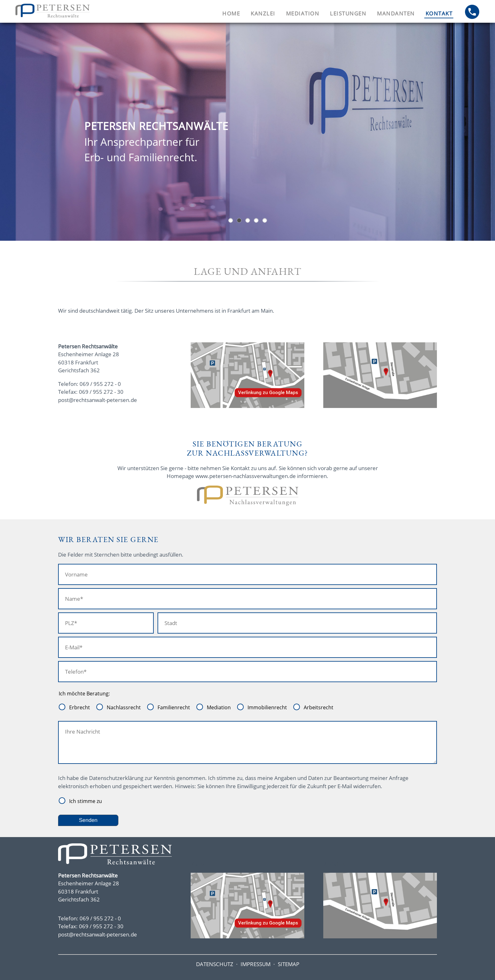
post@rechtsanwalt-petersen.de (98, 400)
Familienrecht (174, 707)
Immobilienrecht (267, 707)
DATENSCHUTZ (215, 964)
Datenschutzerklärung (116, 778)
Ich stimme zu (86, 801)
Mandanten (396, 13)
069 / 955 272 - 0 (100, 384)
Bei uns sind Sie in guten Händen (256, 220)
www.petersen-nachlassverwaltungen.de (246, 476)
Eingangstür (239, 220)
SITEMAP (289, 964)
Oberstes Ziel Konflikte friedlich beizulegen (248, 220)
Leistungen (348, 13)
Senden (88, 820)
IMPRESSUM (256, 964)
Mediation (303, 13)
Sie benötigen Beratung (265, 220)
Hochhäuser (231, 220)
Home (231, 13)
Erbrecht (80, 707)
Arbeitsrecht (319, 707)
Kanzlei (263, 13)
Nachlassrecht (124, 707)
